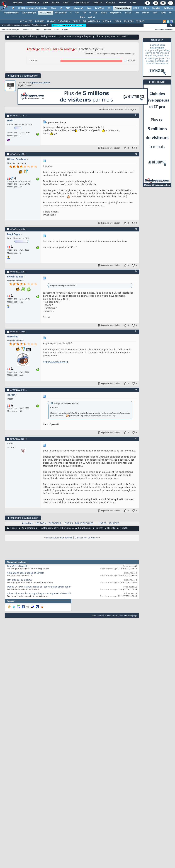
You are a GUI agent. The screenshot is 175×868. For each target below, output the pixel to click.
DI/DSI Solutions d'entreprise (33, 8)
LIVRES (117, 21)
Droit (122, 3)
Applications (28, 37)
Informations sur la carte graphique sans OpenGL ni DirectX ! (39, 594)
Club (133, 3)
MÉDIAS (107, 21)
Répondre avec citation (109, 148)
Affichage (130, 110)
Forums (17, 3)
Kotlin (104, 13)
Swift (163, 13)
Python (146, 13)
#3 (136, 229)
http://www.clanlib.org (55, 362)
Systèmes (168, 8)
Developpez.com (115, 616)
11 (125, 61)
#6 (136, 390)
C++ (77, 13)
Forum (14, 37)
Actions (26, 29)
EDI (109, 8)
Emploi (97, 3)
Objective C (116, 13)
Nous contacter (99, 616)
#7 (136, 439)
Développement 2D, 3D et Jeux (55, 37)
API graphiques (83, 37)
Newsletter (81, 3)
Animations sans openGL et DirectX (26, 573)
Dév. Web (99, 8)
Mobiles (156, 8)
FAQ (45, 3)
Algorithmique (29, 13)
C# (84, 13)
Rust (155, 13)
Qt (170, 13)
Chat (66, 3)
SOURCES (129, 21)
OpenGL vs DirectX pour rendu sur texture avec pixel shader (39, 587)
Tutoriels (33, 3)
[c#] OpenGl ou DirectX (19, 580)
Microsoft (78, 8)
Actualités (27, 523)
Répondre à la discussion (23, 76)
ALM (68, 8)
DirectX (99, 37)
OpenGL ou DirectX (40, 83)
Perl (137, 13)
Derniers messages (11, 29)
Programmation (122, 8)
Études (110, 3)
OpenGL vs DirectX (17, 566)
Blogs (55, 3)
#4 (136, 271)
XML (82, 17)
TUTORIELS (64, 21)
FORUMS (40, 21)
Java (89, 8)
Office (146, 8)
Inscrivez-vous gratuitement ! (69, 25)
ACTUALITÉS (26, 21)
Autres (92, 17)
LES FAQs (41, 523)
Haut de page (131, 616)
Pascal (128, 13)
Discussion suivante (86, 538)
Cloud (54, 8)
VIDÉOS (140, 21)
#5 (136, 331)
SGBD (136, 8)
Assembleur (61, 13)
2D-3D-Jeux (46, 13)
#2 (136, 154)
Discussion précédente (59, 538)
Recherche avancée (164, 29)
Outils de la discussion (110, 110)
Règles (65, 29)
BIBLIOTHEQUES (84, 523)
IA (61, 8)
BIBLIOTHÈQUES (91, 21)
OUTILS (76, 21)
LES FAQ (51, 21)
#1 (136, 115)
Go (96, 13)
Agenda (47, 29)
